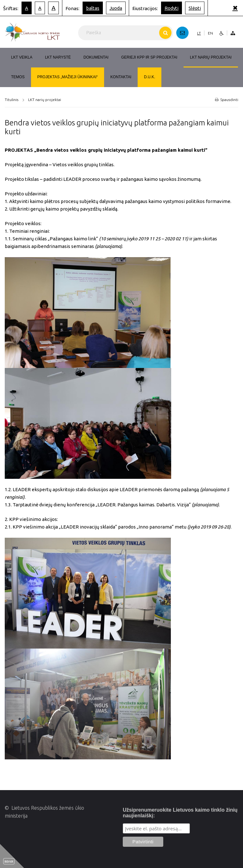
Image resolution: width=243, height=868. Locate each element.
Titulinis (12, 100)
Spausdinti (227, 100)
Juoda (116, 8)
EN (210, 33)
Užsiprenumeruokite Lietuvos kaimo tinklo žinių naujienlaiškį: (180, 813)
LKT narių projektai (45, 100)
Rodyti (171, 8)
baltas (93, 8)
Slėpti (195, 8)
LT (199, 33)
